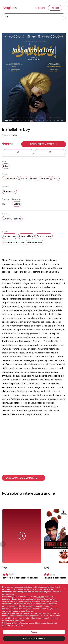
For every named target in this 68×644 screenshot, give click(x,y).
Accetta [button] (34, 632)
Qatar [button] (55, 179)
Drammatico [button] (9, 191)
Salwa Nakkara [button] (26, 236)
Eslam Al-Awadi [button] (35, 242)
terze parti (40, 597)
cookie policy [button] (11, 594)
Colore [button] (17, 204)
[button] (44, 144)
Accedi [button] (55, 8)
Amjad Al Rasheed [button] (12, 219)
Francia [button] (33, 179)
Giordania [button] (45, 179)
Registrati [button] (40, 8)
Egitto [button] (24, 179)
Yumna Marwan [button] (44, 236)
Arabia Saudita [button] (10, 179)
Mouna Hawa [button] (10, 236)
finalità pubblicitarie (27, 606)
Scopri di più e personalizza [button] (34, 638)
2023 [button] (6, 166)
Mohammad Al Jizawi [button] (14, 242)
